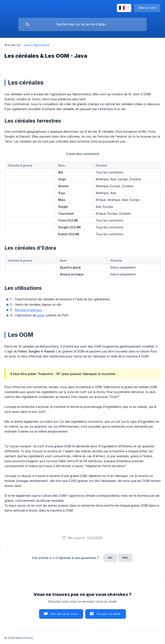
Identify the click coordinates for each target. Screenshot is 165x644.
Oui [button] (110, 557)
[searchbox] (82, 24)
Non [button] (125, 557)
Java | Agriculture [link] (37, 45)
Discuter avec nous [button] (64, 614)
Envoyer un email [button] (109, 614)
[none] (124, 8)
